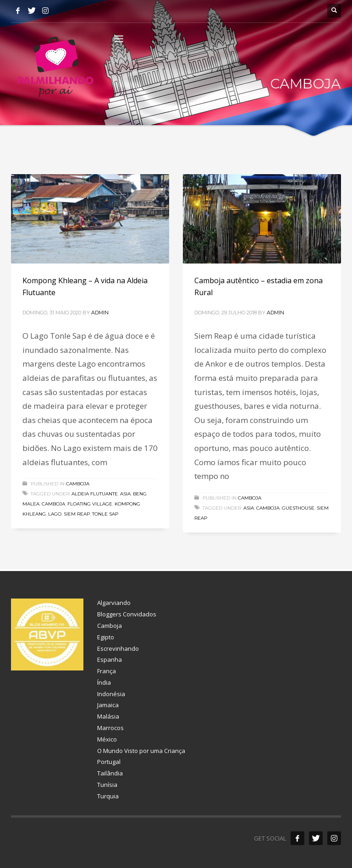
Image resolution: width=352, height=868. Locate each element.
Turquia (108, 796)
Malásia (108, 716)
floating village (90, 504)
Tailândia (110, 773)
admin (100, 313)
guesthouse (298, 508)
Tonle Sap (105, 514)
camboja (53, 504)
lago (55, 514)
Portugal (109, 762)
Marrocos (110, 728)
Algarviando (114, 603)
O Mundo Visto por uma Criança (141, 751)
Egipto (106, 637)
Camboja (78, 484)
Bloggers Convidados (127, 614)
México (107, 739)
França (107, 671)
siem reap (77, 514)
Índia (104, 682)
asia (125, 494)
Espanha (110, 659)
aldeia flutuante (95, 494)
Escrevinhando (118, 648)
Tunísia (107, 785)
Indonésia (111, 694)
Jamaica (108, 705)
